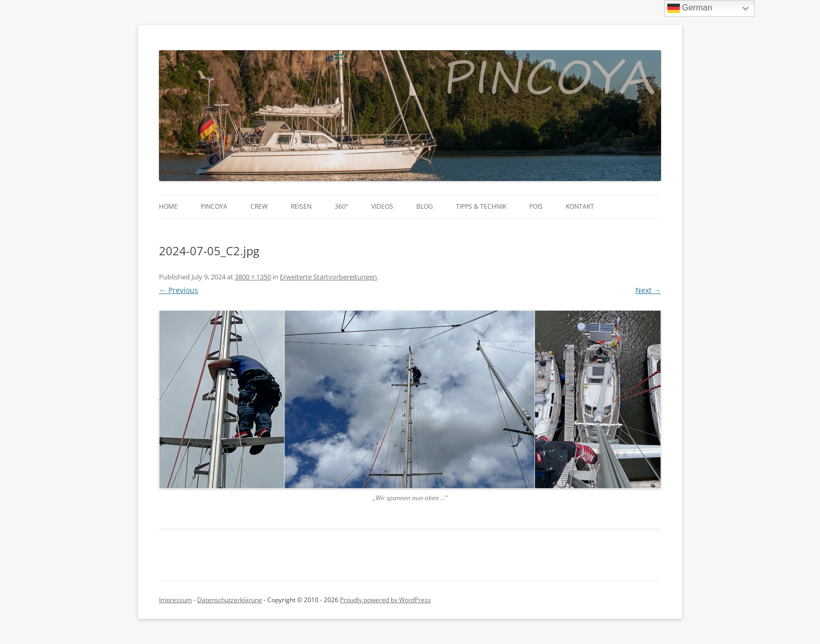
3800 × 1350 (253, 277)
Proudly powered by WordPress (385, 600)
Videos (382, 206)
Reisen (301, 206)
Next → (648, 290)
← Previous (179, 290)
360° (341, 206)
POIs (536, 206)
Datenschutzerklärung (230, 600)
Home (168, 206)
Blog (425, 206)
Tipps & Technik (481, 206)
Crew (259, 206)
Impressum (175, 600)
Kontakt (580, 206)
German (690, 8)
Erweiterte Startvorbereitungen (328, 277)
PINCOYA (214, 206)
